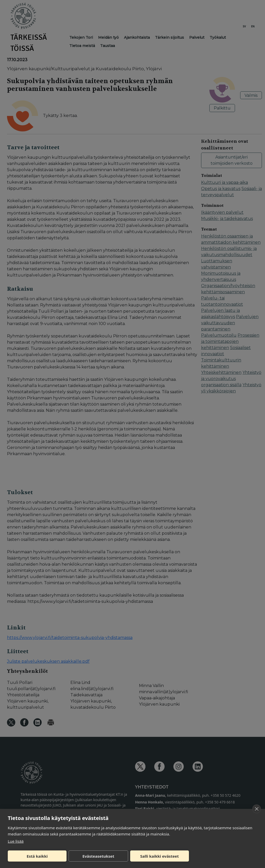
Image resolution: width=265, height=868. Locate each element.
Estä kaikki (37, 856)
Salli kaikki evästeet (160, 856)
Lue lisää (16, 841)
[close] (257, 809)
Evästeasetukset (98, 856)
